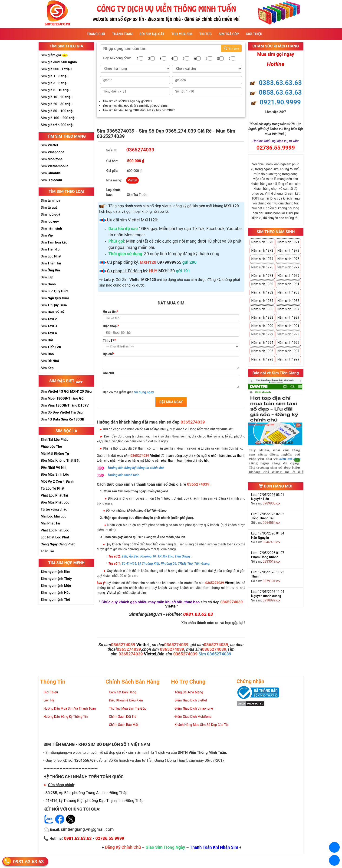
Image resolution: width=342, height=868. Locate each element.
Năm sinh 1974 (262, 259)
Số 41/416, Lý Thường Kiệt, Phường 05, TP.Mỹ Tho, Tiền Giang (166, 564)
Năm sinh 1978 (262, 276)
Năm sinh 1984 (262, 301)
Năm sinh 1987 (288, 309)
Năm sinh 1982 (262, 292)
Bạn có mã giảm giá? (128, 392)
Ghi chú (108, 373)
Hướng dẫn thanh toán (124, 475)
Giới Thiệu (254, 34)
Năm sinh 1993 (288, 334)
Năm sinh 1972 (262, 250)
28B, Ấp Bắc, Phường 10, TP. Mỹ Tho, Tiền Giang (156, 556)
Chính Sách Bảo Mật (124, 725)
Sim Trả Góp (229, 34)
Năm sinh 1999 (288, 359)
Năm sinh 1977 (288, 267)
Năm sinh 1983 (288, 292)
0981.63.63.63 (28, 862)
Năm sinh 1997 (288, 351)
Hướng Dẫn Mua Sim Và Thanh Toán (70, 708)
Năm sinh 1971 (288, 242)
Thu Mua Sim (182, 34)
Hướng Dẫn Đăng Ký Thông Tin (66, 717)
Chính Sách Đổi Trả (123, 717)
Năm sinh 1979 (288, 276)
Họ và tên (110, 312)
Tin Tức (206, 34)
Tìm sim (231, 48)
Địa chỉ (108, 354)
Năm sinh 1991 (288, 326)
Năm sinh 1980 (262, 284)
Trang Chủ (96, 34)
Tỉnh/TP (109, 341)
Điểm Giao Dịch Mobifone (193, 717)
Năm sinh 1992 (262, 334)
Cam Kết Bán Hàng (123, 692)
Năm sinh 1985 (288, 301)
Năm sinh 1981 (288, 284)
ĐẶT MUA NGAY (171, 402)
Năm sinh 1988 (262, 317)
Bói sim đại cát (152, 34)
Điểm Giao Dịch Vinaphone (194, 708)
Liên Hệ (49, 700)
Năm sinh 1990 (262, 326)
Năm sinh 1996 (262, 351)
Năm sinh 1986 (262, 309)
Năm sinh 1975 (288, 259)
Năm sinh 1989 (288, 317)
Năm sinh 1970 (262, 242)
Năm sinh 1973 (288, 250)
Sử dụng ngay (144, 392)
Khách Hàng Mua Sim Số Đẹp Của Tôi (201, 725)
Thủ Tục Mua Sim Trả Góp (128, 708)
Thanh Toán (122, 34)
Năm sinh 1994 (262, 343)
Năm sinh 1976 (262, 267)
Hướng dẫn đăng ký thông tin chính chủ (136, 468)
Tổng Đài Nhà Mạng (189, 692)
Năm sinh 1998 (262, 359)
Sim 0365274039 (215, 654)
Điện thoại (111, 326)
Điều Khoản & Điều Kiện (126, 700)
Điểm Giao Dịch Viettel (191, 700)
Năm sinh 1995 (288, 343)
